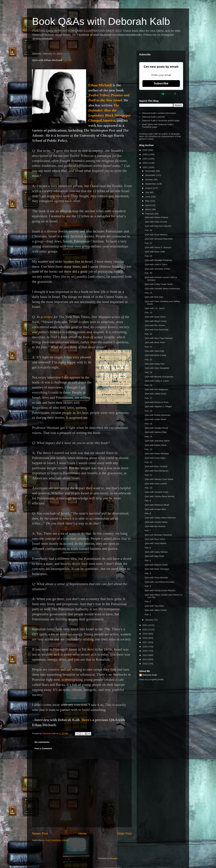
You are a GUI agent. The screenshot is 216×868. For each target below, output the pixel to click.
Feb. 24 (148, 293)
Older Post (124, 834)
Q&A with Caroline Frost (156, 492)
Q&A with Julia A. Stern (156, 264)
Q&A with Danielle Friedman (158, 260)
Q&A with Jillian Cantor (156, 610)
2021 (145, 625)
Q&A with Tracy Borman (156, 578)
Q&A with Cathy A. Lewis (157, 381)
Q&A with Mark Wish (155, 342)
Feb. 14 (148, 437)
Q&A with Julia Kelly (154, 351)
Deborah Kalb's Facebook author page (161, 121)
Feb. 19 (148, 372)
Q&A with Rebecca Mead (157, 505)
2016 (145, 647)
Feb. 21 (148, 347)
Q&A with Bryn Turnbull (156, 466)
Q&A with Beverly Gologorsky (159, 377)
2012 (145, 664)
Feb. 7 (148, 531)
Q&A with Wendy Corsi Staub (159, 479)
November (151, 175)
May (148, 201)
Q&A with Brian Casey (155, 355)
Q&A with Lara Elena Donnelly (159, 582)
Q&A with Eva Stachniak (156, 330)
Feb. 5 (148, 561)
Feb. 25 (148, 273)
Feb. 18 (148, 385)
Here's (86, 720)
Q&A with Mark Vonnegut (157, 569)
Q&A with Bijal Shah (154, 556)
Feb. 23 (148, 313)
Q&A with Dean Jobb (155, 252)
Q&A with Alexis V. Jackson (158, 247)
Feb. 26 (148, 256)
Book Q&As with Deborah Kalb (101, 21)
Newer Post (40, 834)
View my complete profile (151, 679)
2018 (145, 638)
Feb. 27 (148, 243)
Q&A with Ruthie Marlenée (157, 415)
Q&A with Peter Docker (156, 222)
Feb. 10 (148, 488)
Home (83, 834)
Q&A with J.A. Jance (155, 308)
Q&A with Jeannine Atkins (157, 441)
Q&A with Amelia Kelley (156, 522)
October (150, 180)
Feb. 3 (148, 586)
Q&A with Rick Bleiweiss (156, 471)
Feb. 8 (148, 513)
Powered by (161, 94)
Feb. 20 (148, 360)
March (149, 209)
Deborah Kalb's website (153, 117)
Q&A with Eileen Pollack (156, 217)
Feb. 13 (148, 449)
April (148, 205)
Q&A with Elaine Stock (156, 445)
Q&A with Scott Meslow (156, 235)
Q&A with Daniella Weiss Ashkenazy (162, 289)
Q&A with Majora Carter (156, 565)
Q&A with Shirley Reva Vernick (160, 496)
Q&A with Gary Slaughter (157, 368)
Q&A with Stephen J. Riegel (158, 407)
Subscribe (161, 83)
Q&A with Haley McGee (156, 552)
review (48, 317)
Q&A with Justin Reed (155, 419)
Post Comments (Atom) (57, 840)
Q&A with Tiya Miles (154, 606)
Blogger (114, 858)
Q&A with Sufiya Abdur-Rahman (160, 518)
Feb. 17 (148, 398)
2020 (145, 630)
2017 (145, 642)
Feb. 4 (148, 573)
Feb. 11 (148, 475)
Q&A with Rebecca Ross (157, 402)
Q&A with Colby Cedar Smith (159, 284)
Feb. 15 (148, 424)
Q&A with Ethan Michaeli (157, 454)
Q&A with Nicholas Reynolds (159, 239)
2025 (145, 154)
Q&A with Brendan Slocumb (158, 535)
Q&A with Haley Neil (154, 364)
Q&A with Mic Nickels (155, 526)
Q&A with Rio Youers (155, 325)
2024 (145, 159)
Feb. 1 (148, 615)
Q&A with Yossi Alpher (155, 543)
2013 (145, 659)
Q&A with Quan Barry (155, 317)
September (151, 184)
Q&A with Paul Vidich (155, 539)
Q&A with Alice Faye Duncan (159, 338)
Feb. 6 (148, 548)
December (151, 171)
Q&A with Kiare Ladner (156, 484)
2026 (145, 150)
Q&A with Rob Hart (154, 297)
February (150, 214)
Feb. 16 (148, 411)
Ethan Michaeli (100, 85)
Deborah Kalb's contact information (159, 113)
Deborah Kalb (150, 675)
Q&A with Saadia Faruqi (156, 428)
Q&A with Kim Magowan (156, 389)
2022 (145, 167)
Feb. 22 (148, 334)
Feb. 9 (148, 501)
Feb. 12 (148, 462)
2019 (145, 634)
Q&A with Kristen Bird (155, 509)
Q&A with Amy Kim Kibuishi (158, 226)
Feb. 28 (148, 230)
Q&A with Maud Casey (156, 321)
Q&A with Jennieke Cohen (157, 269)
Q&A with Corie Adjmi (155, 458)
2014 (145, 655)
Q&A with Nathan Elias (156, 432)
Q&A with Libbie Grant (155, 394)
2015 (145, 651)
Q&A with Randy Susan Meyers (160, 590)
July (148, 192)
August (149, 188)
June (148, 197)
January (150, 620)
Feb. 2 (148, 602)
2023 (145, 163)
